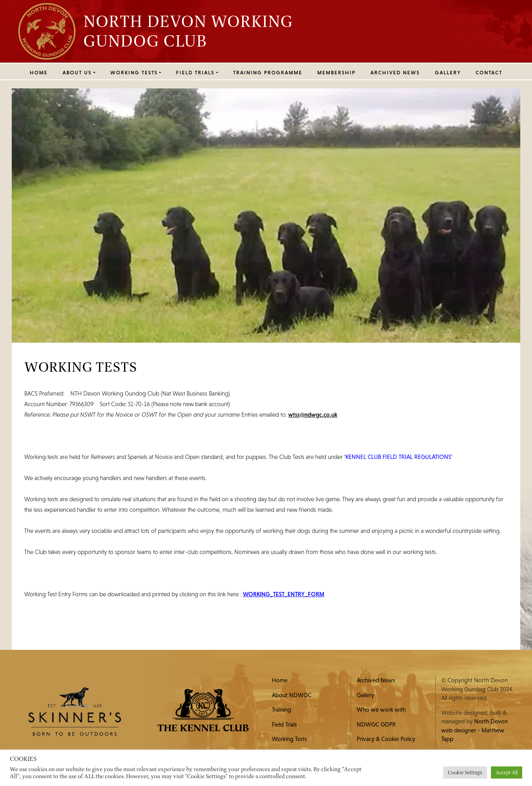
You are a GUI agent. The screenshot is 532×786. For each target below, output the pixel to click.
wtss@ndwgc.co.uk (313, 415)
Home (39, 73)
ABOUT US (77, 73)
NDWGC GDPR (376, 724)
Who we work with (381, 710)
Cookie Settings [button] (465, 773)
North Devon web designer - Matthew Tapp (474, 730)
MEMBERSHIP (336, 73)
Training (281, 710)
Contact (489, 73)
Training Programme (268, 73)
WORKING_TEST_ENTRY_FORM (284, 594)
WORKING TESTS (134, 73)
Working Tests (289, 739)
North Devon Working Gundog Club (188, 31)
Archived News (395, 73)
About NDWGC (292, 695)
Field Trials (284, 724)
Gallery (448, 73)
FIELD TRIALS (195, 73)
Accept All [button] (507, 773)
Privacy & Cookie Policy (386, 739)
